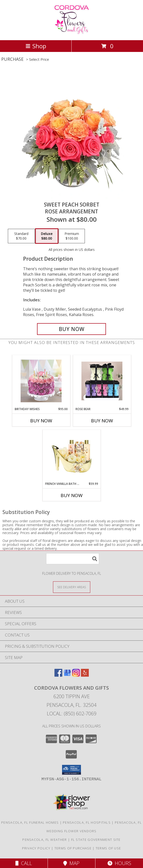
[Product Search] (73, 559)
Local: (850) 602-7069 (72, 714)
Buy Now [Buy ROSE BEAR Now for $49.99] (102, 421)
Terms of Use (108, 848)
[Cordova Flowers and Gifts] (71, 33)
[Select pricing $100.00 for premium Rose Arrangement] (72, 236)
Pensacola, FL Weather (45, 840)
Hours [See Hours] (119, 863)
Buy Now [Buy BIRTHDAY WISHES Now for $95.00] (41, 421)
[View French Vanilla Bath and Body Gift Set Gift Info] (71, 456)
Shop (36, 46)
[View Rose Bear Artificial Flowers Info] (102, 381)
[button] (71, 770)
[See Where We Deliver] (72, 587)
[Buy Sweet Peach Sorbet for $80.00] (72, 329)
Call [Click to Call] (24, 863)
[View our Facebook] (58, 675)
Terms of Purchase (73, 848)
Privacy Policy (36, 848)
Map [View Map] (71, 863)
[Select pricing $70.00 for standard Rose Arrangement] (21, 236)
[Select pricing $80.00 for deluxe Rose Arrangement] (47, 236)
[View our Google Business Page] (67, 675)
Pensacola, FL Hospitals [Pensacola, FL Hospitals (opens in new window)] (87, 822)
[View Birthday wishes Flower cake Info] (41, 381)
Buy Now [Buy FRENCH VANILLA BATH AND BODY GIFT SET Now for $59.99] (72, 495)
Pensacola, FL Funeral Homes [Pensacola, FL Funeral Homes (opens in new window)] (30, 822)
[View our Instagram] (76, 675)
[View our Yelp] (85, 675)
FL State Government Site (96, 840)
